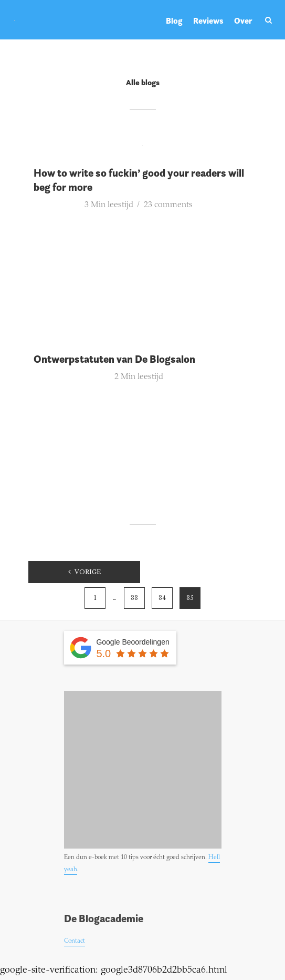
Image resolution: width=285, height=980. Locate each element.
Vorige (88, 572)
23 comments (168, 205)
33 (134, 598)
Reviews (208, 21)
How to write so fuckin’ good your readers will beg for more (139, 180)
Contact (75, 941)
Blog (174, 21)
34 (162, 598)
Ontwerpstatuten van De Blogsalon (114, 359)
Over (243, 21)
